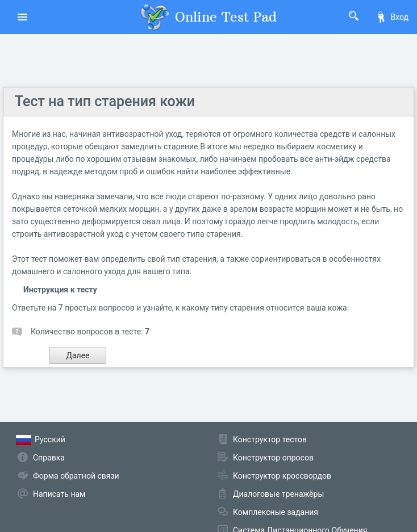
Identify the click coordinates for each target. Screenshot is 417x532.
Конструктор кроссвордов (282, 476)
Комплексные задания (276, 512)
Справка (49, 458)
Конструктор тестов (270, 439)
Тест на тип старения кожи (105, 101)
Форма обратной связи (76, 476)
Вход (392, 17)
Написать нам (59, 494)
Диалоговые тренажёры (278, 494)
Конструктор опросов (273, 458)
